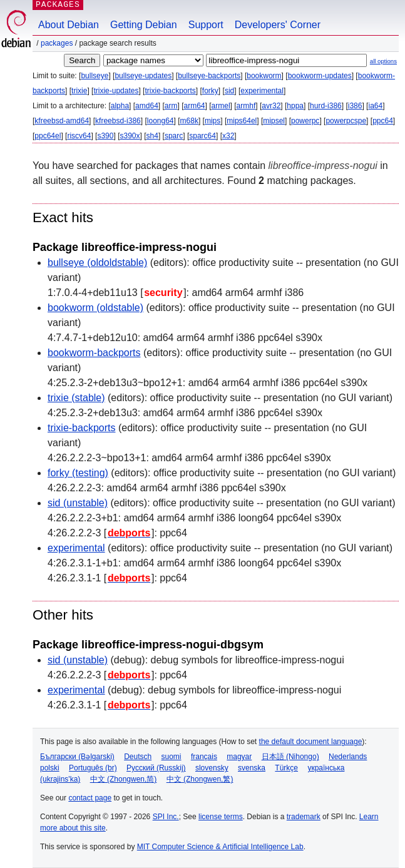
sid (229, 91)
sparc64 (203, 136)
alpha (120, 106)
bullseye (95, 76)
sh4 (152, 136)
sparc (174, 136)
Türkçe (286, 768)
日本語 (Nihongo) (290, 757)
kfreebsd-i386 (118, 121)
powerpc (305, 121)
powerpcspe (346, 121)
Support (206, 25)
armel (221, 106)
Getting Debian (144, 25)
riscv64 (79, 136)
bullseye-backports (209, 76)
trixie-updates (116, 91)
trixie (79, 91)
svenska (252, 768)
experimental (262, 91)
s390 (105, 136)
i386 (355, 106)
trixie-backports (170, 91)
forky (210, 91)
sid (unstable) (78, 503)
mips (213, 121)
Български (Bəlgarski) (77, 757)
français (204, 757)
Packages (57, 43)
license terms (221, 817)
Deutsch (138, 757)
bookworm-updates (320, 76)
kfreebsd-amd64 (62, 121)
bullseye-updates (143, 76)
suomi (172, 757)
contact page (90, 798)
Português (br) (93, 768)
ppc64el (48, 136)
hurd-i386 (326, 106)
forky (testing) (78, 473)
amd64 (147, 106)
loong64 (161, 121)
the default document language (311, 742)
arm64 (195, 106)
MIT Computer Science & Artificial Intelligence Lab (220, 847)
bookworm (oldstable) (95, 308)
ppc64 (383, 121)
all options (383, 61)
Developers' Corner (278, 25)
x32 (228, 136)
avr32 (271, 106)
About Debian (69, 25)
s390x (130, 136)
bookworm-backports (94, 353)
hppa (295, 106)
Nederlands (348, 757)
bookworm (264, 76)
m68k (189, 121)
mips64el (242, 121)
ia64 (375, 106)
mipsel (274, 121)
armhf (246, 106)
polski (50, 768)
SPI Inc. (166, 817)
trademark (304, 817)
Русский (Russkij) (156, 768)
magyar (239, 757)
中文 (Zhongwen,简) (124, 779)
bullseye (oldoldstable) (97, 263)
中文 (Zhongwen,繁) (200, 779)
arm (171, 106)
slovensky (212, 768)
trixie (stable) (76, 398)
